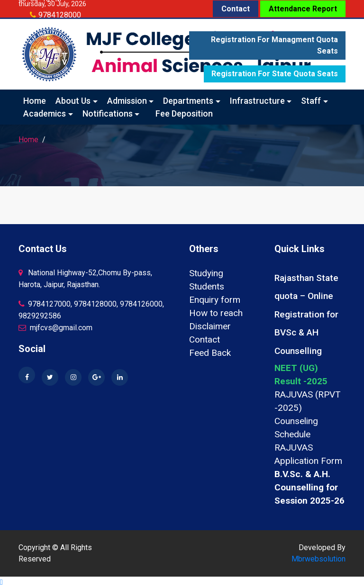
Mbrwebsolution (318, 559)
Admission (127, 101)
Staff (311, 101)
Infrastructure (257, 101)
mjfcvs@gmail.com (55, 328)
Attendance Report (303, 9)
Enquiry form (215, 300)
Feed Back (210, 353)
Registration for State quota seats (275, 74)
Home (35, 101)
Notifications (108, 113)
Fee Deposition (184, 113)
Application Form (308, 461)
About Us (73, 101)
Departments (188, 101)
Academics (45, 113)
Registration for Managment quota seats (274, 45)
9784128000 (60, 15)
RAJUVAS (294, 448)
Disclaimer (210, 326)
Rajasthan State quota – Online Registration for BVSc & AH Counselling (306, 314)
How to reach (216, 313)
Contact (236, 9)
